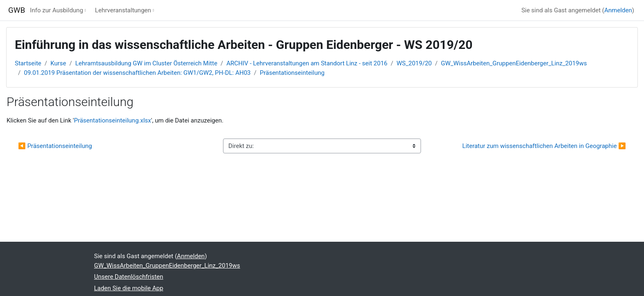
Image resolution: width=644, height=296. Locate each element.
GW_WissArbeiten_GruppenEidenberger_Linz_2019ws (514, 63)
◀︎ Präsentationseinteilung (55, 146)
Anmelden (618, 10)
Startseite (28, 63)
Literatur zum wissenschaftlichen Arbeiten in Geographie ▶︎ (544, 146)
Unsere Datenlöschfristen (129, 277)
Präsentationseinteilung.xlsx (113, 120)
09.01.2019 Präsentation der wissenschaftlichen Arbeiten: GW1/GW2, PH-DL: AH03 (137, 73)
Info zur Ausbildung (56, 10)
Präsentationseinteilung (292, 73)
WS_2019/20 (414, 63)
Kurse (58, 63)
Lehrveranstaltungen (123, 10)
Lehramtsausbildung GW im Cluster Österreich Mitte (146, 63)
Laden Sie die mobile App (129, 288)
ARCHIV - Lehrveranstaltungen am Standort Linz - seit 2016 (307, 63)
